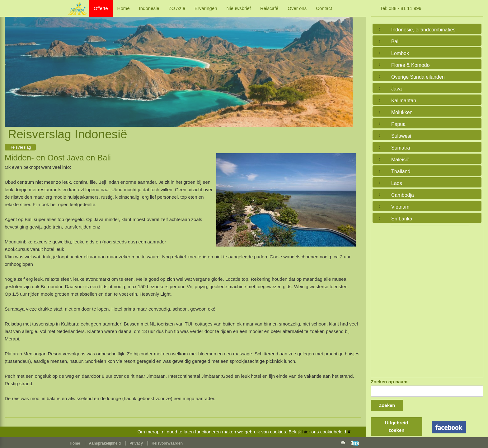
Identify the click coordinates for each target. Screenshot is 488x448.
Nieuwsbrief (239, 8)
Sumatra (401, 148)
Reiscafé (269, 8)
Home (124, 8)
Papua (398, 124)
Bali (395, 42)
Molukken (402, 112)
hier (306, 432)
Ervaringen (206, 8)
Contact (324, 8)
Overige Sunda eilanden (418, 77)
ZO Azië (177, 8)
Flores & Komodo (411, 65)
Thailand (401, 171)
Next (346, 65)
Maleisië (400, 160)
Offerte (101, 8)
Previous (11, 65)
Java (396, 89)
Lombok (400, 53)
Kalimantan (404, 101)
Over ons (297, 8)
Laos (397, 183)
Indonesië (149, 8)
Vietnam (400, 207)
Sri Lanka (402, 219)
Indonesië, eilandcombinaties (423, 30)
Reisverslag (20, 147)
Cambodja (403, 195)
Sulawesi (401, 136)
